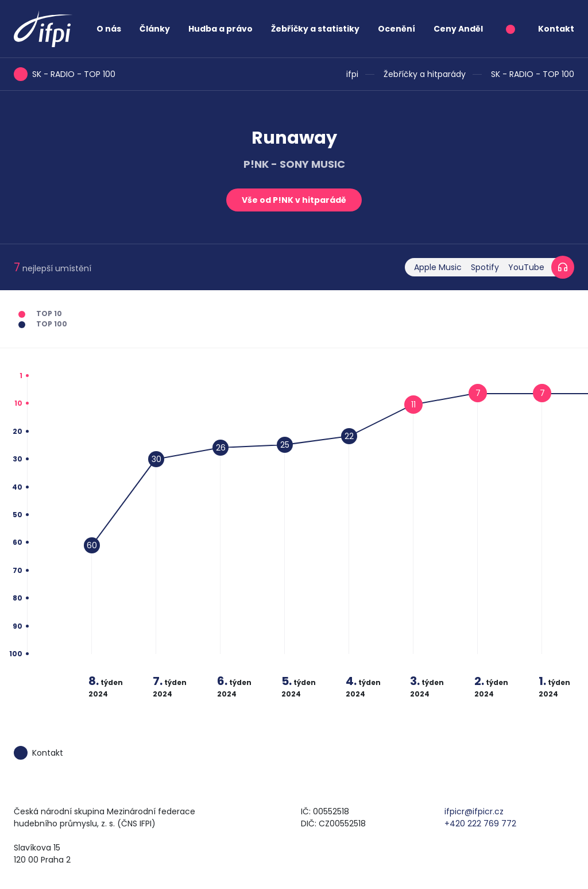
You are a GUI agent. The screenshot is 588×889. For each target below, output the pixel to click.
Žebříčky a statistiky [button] (315, 29)
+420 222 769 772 (480, 823)
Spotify (485, 267)
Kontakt (556, 29)
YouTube (526, 267)
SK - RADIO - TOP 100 (533, 74)
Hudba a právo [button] (220, 29)
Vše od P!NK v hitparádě (294, 200)
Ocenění (396, 29)
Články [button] (155, 29)
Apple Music (438, 267)
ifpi (352, 74)
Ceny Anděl (458, 29)
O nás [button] (109, 29)
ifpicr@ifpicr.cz (474, 811)
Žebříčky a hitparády (425, 74)
